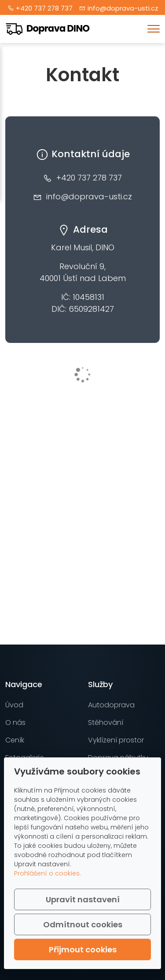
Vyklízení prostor (116, 740)
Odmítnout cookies (83, 924)
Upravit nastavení (83, 899)
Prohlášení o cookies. (48, 873)
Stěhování (106, 722)
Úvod (14, 705)
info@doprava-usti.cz (123, 8)
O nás (15, 722)
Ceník (15, 740)
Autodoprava (111, 705)
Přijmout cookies (83, 949)
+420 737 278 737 (44, 8)
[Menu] (154, 29)
